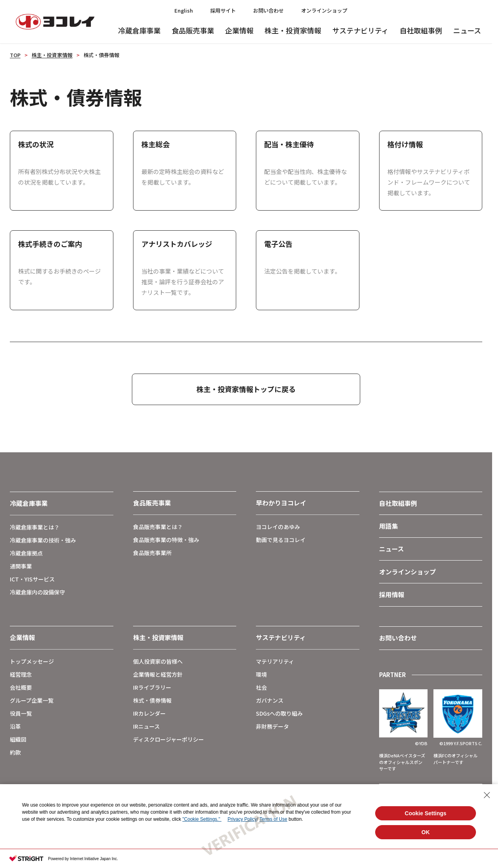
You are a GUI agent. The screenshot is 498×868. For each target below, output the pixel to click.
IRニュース (146, 726)
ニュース (467, 30)
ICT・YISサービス (32, 579)
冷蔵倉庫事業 (139, 30)
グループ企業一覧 (32, 700)
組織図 (18, 739)
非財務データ (272, 726)
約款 (15, 752)
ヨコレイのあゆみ (278, 527)
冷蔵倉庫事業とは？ (35, 527)
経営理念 (21, 674)
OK (426, 832)
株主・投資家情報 (293, 30)
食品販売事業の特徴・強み (166, 540)
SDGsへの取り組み (279, 713)
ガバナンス (270, 700)
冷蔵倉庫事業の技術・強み (43, 540)
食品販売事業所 (152, 553)
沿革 (15, 726)
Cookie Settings (426, 813)
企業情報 (239, 30)
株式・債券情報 (152, 700)
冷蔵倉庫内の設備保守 (37, 592)
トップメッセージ (32, 661)
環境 (261, 674)
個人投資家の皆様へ (158, 661)
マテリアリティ (275, 661)
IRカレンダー (149, 713)
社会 (261, 687)
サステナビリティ (360, 30)
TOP (15, 55)
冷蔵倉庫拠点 (26, 553)
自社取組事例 (421, 30)
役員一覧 (21, 713)
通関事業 (21, 566)
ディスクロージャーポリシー (168, 739)
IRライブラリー (152, 687)
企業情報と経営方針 (158, 674)
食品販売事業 (193, 30)
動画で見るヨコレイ (281, 540)
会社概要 (21, 687)
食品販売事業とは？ (158, 527)
